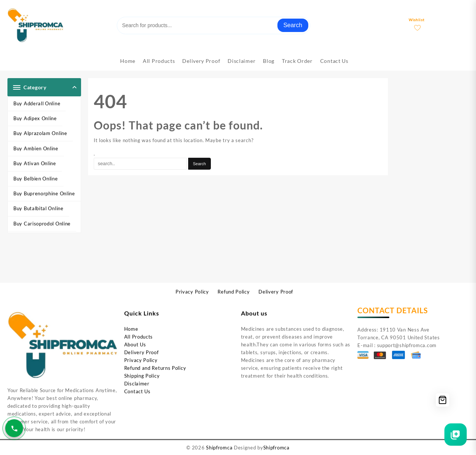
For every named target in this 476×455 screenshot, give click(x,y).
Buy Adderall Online (37, 103)
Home (131, 329)
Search (293, 25)
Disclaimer (137, 384)
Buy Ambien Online (36, 148)
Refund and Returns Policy (155, 368)
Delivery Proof (141, 352)
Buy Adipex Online (35, 118)
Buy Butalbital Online (38, 208)
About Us (135, 345)
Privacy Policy (141, 360)
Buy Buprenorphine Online (44, 193)
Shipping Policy (142, 376)
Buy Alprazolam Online (40, 133)
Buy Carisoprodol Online (42, 224)
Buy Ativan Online (35, 163)
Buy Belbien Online (36, 179)
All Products (139, 337)
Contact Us (137, 391)
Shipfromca (219, 448)
